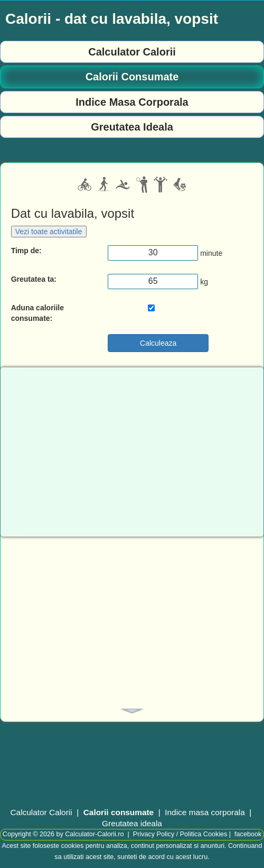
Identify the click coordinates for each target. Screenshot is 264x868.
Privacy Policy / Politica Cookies (180, 834)
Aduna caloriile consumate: (37, 313)
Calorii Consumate (132, 77)
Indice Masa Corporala (132, 102)
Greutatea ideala (132, 823)
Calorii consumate (119, 812)
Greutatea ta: (34, 279)
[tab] (132, 711)
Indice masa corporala (205, 812)
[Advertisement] (132, 618)
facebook (248, 834)
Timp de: (26, 251)
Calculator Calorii (132, 52)
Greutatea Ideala (132, 127)
